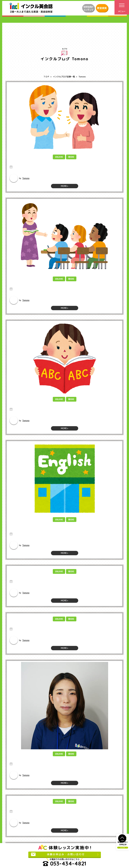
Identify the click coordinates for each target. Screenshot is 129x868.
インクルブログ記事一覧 (64, 77)
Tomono (26, 178)
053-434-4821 (64, 864)
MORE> (64, 186)
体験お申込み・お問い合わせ (58, 854)
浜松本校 (59, 157)
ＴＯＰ (46, 77)
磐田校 (71, 157)
